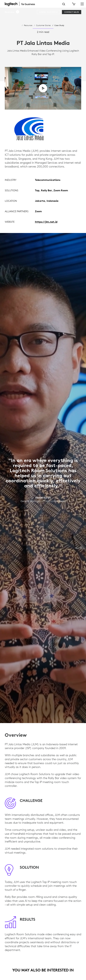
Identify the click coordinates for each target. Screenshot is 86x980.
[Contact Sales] (72, 12)
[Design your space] (48, 12)
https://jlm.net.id (46, 222)
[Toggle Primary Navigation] (82, 4)
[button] (12, 12)
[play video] (43, 88)
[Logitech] (22, 4)
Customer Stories (43, 25)
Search (64, 4)
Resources (28, 25)
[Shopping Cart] (73, 4)
